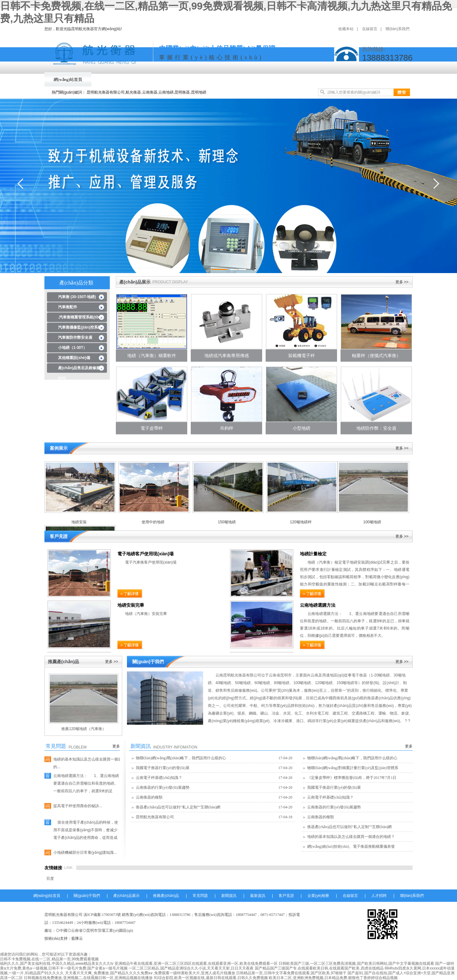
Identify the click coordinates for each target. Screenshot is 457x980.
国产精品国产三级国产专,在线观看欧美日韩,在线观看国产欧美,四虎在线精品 (319, 968)
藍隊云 (77, 938)
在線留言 (370, 29)
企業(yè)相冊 (389, 79)
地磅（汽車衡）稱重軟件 (152, 356)
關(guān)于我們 (114, 79)
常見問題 (246, 79)
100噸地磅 (372, 522)
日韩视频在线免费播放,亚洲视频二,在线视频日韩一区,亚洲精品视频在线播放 (88, 978)
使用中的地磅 (153, 522)
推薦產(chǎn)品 (206, 79)
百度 (50, 879)
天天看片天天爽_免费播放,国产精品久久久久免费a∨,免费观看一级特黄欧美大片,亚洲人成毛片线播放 (150, 973)
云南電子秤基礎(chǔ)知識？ (159, 778)
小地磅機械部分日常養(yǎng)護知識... (85, 853)
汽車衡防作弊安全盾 (75, 337)
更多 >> (402, 282)
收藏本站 (346, 29)
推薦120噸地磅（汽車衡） (83, 729)
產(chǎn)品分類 (76, 283)
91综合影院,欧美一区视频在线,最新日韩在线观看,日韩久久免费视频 (211, 978)
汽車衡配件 (68, 307)
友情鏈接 (53, 868)
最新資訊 (316, 79)
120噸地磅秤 (301, 522)
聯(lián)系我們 (397, 29)
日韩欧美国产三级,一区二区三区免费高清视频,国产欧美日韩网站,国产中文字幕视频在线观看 (356, 964)
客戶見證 (351, 79)
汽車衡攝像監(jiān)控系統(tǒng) (80, 329)
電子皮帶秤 (152, 428)
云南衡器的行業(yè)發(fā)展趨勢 (163, 787)
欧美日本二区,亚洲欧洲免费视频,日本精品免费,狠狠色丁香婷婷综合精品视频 (333, 978)
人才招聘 (379, 896)
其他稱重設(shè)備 (74, 358)
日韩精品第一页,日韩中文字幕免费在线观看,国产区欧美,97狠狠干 (291, 973)
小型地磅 (301, 428)
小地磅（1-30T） (73, 348)
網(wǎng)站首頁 (68, 79)
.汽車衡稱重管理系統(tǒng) (81, 317)
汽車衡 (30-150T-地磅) (77, 297)
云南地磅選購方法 (318, 605)
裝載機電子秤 (301, 356)
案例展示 (59, 448)
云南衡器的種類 (149, 797)
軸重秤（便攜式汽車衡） (376, 356)
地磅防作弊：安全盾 (376, 428)
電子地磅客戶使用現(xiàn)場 (146, 554)
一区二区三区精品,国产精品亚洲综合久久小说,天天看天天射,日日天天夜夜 (191, 968)
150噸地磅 (227, 522)
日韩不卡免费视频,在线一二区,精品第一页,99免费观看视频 (49, 959)
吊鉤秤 (227, 428)
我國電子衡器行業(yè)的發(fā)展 (163, 768)
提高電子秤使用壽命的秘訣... (78, 806)
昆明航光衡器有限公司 (155, 817)
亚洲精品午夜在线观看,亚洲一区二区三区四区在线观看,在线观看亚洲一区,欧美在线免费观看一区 (196, 964)
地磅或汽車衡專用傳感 (227, 356)
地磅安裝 (79, 522)
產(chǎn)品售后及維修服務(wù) (81, 369)
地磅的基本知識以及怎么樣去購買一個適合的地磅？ (351, 837)
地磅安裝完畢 (131, 605)
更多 (116, 746)
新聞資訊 (281, 79)
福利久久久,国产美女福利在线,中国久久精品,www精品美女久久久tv (57, 964)
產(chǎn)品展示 (160, 79)
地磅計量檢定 (313, 554)
